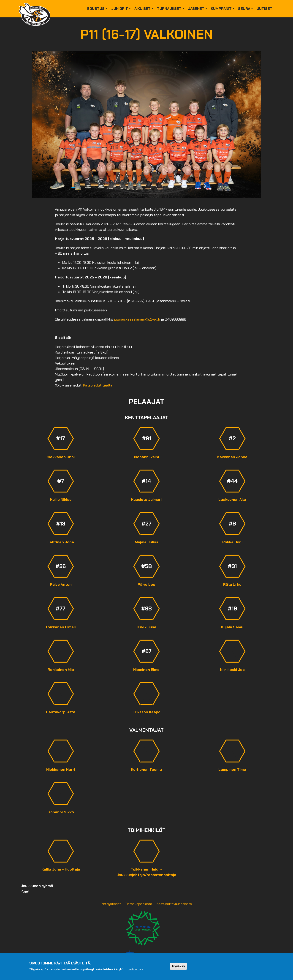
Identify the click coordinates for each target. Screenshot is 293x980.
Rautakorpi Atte (61, 712)
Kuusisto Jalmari (146, 500)
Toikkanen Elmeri (61, 627)
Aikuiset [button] (142, 9)
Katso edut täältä (98, 385)
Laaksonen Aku (232, 500)
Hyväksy (178, 966)
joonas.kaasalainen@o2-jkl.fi (137, 319)
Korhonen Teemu (146, 769)
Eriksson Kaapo (146, 712)
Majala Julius (146, 542)
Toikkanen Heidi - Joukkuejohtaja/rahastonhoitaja (146, 872)
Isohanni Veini (146, 457)
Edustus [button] (96, 9)
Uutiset (265, 9)
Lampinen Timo (232, 769)
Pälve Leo (146, 584)
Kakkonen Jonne (232, 457)
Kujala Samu (232, 627)
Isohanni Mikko (61, 812)
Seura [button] (244, 9)
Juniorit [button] (120, 9)
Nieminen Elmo (146, 670)
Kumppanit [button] (221, 9)
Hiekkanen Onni (61, 457)
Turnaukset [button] (169, 9)
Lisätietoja (136, 969)
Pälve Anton (61, 584)
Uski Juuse (146, 627)
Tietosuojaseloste (139, 904)
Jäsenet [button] (196, 9)
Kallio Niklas (61, 500)
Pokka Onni (232, 542)
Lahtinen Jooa (61, 542)
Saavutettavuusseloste (174, 904)
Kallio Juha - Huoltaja (61, 869)
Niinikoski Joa (232, 670)
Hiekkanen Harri (61, 769)
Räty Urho (232, 584)
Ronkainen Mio (61, 670)
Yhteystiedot (111, 904)
